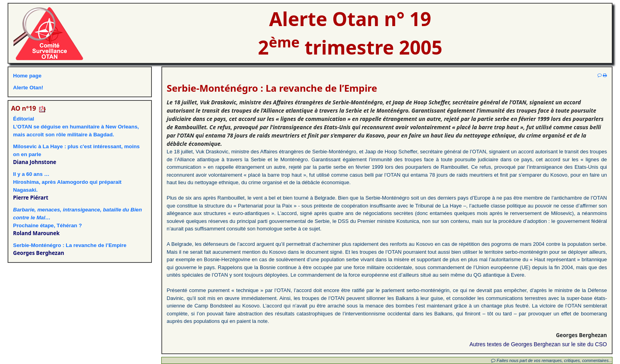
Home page (27, 76)
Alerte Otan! (28, 88)
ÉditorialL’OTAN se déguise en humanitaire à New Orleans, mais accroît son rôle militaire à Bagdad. (76, 127)
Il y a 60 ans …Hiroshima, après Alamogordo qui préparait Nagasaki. (67, 182)
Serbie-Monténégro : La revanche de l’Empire (70, 245)
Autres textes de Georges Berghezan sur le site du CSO (538, 344)
